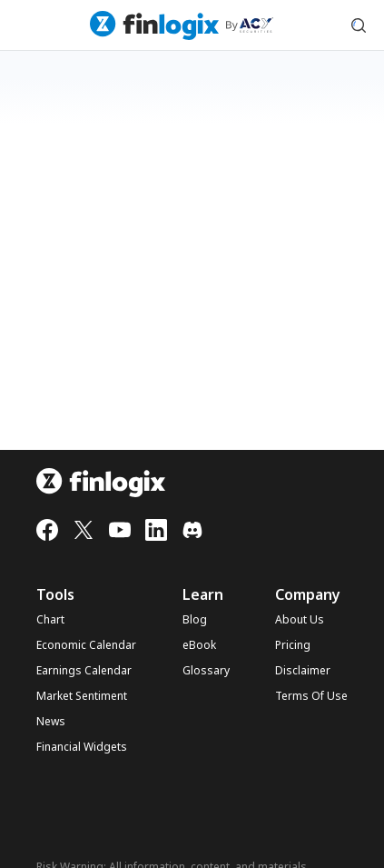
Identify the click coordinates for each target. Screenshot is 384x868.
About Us (300, 620)
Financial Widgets (82, 747)
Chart (50, 620)
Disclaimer (303, 671)
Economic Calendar (86, 645)
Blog (195, 620)
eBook (199, 645)
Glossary (206, 671)
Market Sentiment (82, 696)
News (51, 722)
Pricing (293, 645)
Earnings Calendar (84, 671)
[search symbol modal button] (359, 25)
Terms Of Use (311, 696)
